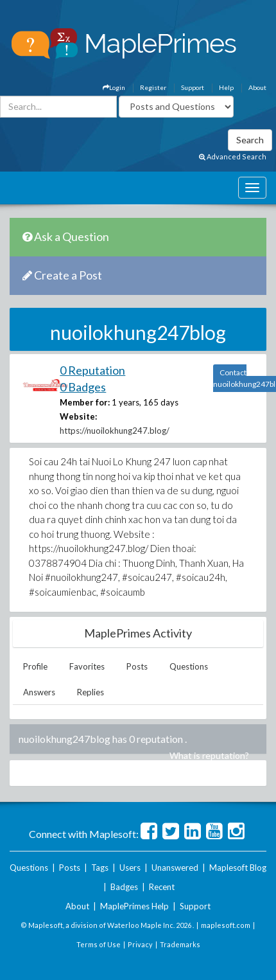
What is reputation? (209, 755)
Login (114, 87)
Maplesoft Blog (238, 868)
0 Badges (83, 387)
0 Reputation (92, 370)
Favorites (87, 666)
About (257, 87)
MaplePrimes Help (134, 906)
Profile (35, 666)
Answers (39, 692)
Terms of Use (99, 944)
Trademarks (180, 944)
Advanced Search (233, 156)
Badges (124, 887)
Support (193, 87)
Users (130, 868)
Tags (100, 868)
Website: (78, 416)
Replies (91, 692)
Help (226, 87)
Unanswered (175, 868)
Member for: (85, 402)
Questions (189, 666)
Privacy (140, 944)
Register (153, 87)
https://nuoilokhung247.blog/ (115, 431)
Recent (162, 887)
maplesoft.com (226, 925)
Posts (137, 666)
